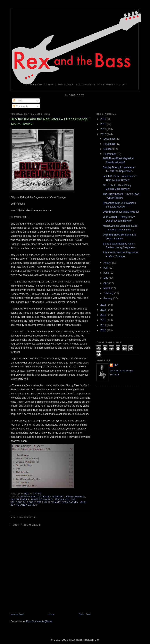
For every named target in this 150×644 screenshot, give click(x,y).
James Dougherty (42, 499)
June (107, 273)
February (109, 293)
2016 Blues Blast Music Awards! (121, 212)
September (110, 154)
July (106, 268)
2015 (104, 305)
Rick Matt (54, 502)
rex (116, 365)
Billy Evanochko (54, 497)
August (108, 263)
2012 (104, 320)
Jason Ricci (62, 499)
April (106, 283)
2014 (104, 310)
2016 (104, 134)
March (107, 288)
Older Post (85, 614)
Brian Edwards (75, 497)
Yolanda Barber (27, 505)
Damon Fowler (20, 499)
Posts (18, 101)
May (106, 278)
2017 (104, 129)
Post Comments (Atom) (39, 621)
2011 (104, 325)
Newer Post (17, 614)
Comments (21, 106)
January (108, 298)
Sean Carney (70, 502)
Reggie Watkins (37, 502)
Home (51, 614)
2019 (104, 119)
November (110, 144)
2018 (104, 124)
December (110, 139)
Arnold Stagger (31, 497)
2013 (104, 315)
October (108, 149)
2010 (104, 330)
